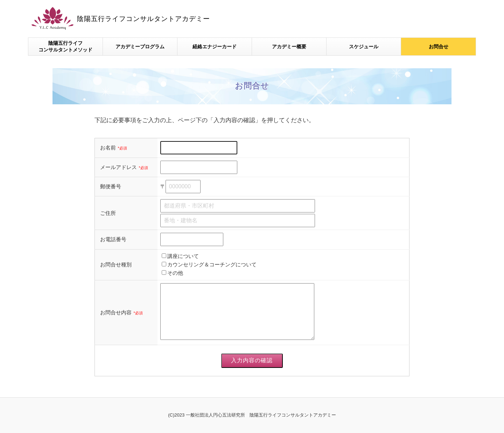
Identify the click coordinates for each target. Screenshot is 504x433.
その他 (175, 273)
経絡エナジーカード (215, 47)
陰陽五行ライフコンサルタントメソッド (65, 47)
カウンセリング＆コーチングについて (212, 264)
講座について (183, 256)
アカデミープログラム (140, 47)
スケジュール (364, 47)
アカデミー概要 (289, 47)
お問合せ (439, 47)
